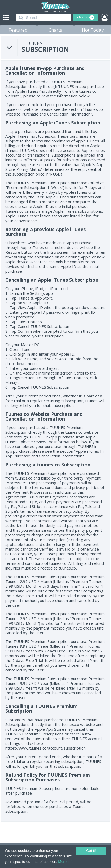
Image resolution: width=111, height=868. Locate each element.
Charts (55, 30)
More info (66, 862)
